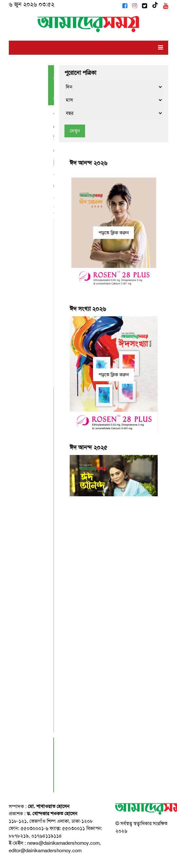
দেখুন (75, 131)
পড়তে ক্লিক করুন (114, 232)
